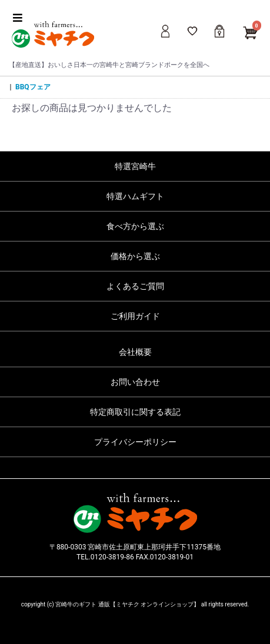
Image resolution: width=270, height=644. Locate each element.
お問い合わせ (135, 382)
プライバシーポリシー (135, 442)
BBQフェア (33, 87)
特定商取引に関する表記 (135, 412)
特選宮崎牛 (135, 166)
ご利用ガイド (135, 316)
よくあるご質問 (135, 286)
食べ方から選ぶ (135, 226)
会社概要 (135, 352)
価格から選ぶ (135, 256)
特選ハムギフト (135, 196)
